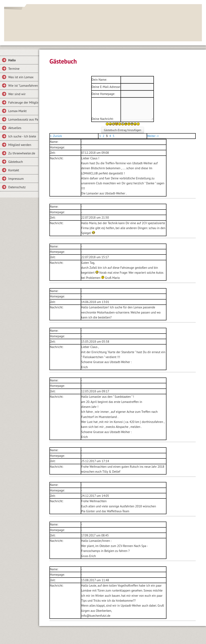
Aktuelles (15, 128)
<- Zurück (56, 136)
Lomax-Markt (17, 111)
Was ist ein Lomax (21, 77)
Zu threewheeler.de (22, 153)
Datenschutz (17, 187)
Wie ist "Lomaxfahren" (23, 85)
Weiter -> (153, 136)
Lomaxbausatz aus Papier (23, 119)
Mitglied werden (20, 145)
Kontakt (14, 170)
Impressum (16, 179)
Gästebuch (16, 162)
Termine (14, 69)
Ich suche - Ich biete (22, 136)
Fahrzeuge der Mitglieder (23, 102)
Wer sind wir (17, 94)
